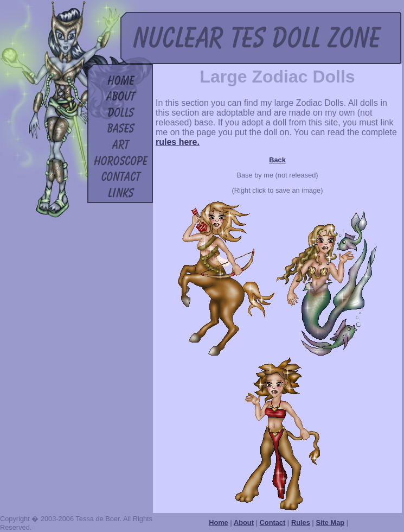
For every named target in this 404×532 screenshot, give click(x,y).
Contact (273, 522)
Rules (301, 522)
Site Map (331, 522)
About (244, 522)
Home (219, 522)
